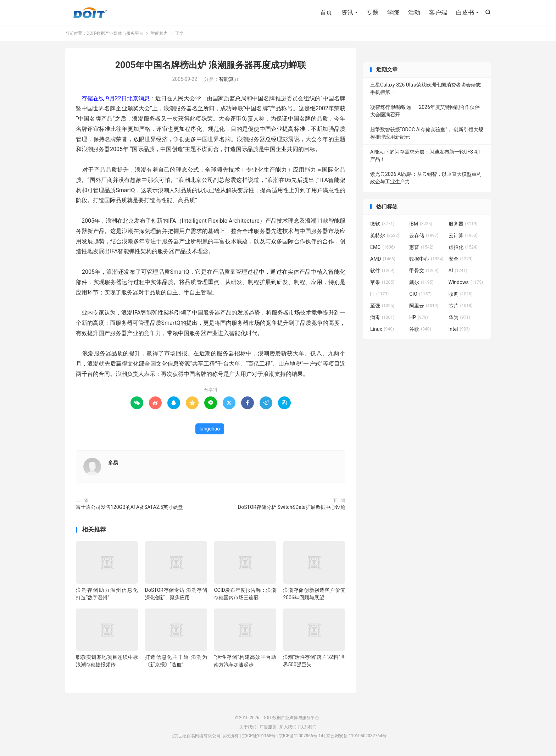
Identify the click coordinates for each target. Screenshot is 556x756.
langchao (210, 429)
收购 (461, 294)
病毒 (382, 317)
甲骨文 (424, 271)
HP (418, 317)
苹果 (382, 282)
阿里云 (424, 306)
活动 (414, 12)
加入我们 (288, 727)
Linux (382, 329)
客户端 (438, 12)
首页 (326, 12)
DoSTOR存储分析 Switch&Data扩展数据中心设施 (292, 507)
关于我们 (248, 727)
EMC (383, 247)
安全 (461, 259)
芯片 (461, 306)
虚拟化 (463, 247)
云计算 (463, 235)
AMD (383, 259)
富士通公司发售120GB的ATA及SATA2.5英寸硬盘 (129, 507)
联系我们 (308, 727)
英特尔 (385, 235)
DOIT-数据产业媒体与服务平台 (90, 13)
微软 (382, 224)
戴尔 (421, 282)
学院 (393, 12)
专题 (372, 12)
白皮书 (465, 12)
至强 (382, 306)
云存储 (424, 235)
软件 (382, 271)
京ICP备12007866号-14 (301, 736)
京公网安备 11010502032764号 (356, 736)
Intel (459, 329)
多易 (113, 463)
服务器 (463, 224)
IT (379, 294)
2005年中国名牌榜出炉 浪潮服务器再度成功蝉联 (211, 65)
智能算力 (159, 33)
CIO (420, 294)
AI (458, 271)
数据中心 (426, 259)
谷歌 (420, 329)
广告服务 (268, 727)
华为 (460, 317)
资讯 (347, 12)
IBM (421, 224)
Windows (466, 282)
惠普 (421, 247)
